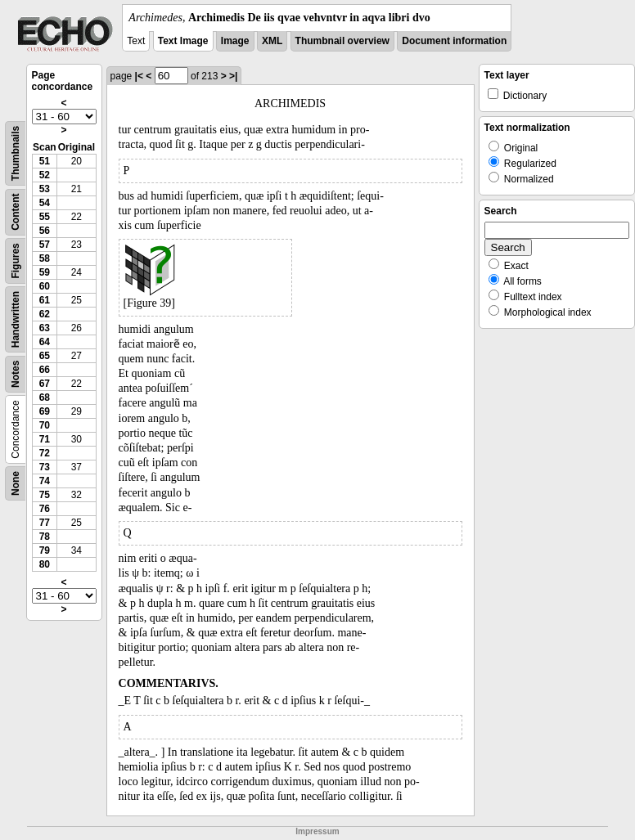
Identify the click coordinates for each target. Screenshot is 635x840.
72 (45, 453)
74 (45, 481)
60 (45, 286)
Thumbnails (16, 153)
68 (45, 398)
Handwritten (16, 319)
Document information (454, 41)
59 (45, 272)
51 (45, 161)
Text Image (183, 41)
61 (45, 300)
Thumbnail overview (342, 41)
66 (45, 370)
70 (45, 425)
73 (45, 467)
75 (45, 495)
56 (45, 231)
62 (45, 314)
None (16, 483)
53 (45, 189)
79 (45, 550)
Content (16, 212)
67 (45, 384)
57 (45, 245)
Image (235, 41)
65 (45, 356)
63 (45, 328)
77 (45, 523)
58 (45, 258)
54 (45, 203)
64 (45, 342)
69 (45, 411)
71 (45, 439)
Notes (16, 374)
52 (45, 175)
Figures (16, 261)
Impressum (317, 831)
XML (272, 41)
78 (45, 537)
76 (45, 509)
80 (45, 564)
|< (139, 76)
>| (233, 76)
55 (45, 217)
